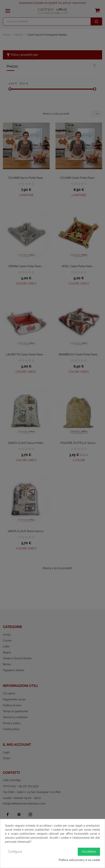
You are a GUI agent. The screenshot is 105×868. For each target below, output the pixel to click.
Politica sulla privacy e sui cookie (79, 860)
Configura (15, 852)
